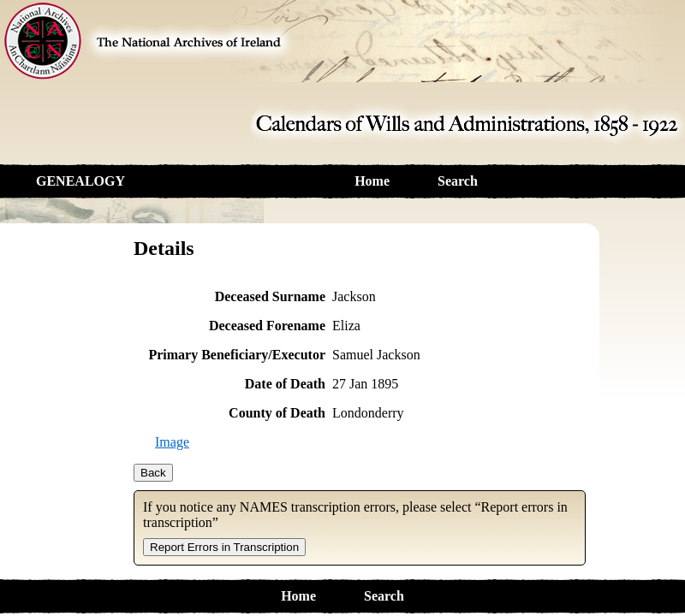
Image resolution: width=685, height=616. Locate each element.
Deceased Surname (270, 296)
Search (458, 181)
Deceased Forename (267, 326)
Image (172, 442)
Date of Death (285, 384)
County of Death (277, 413)
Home (372, 181)
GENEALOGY (80, 181)
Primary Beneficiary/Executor (237, 355)
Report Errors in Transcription (224, 547)
